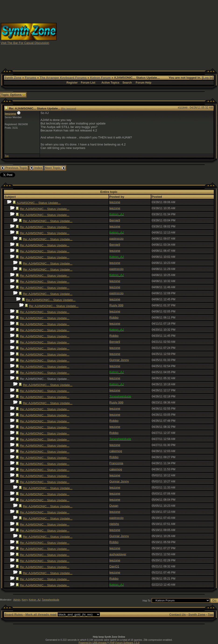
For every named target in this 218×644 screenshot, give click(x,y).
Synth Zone (13, 78)
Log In (208, 78)
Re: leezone (69, 109)
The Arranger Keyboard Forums (63, 78)
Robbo (114, 317)
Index (36, 168)
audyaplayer (118, 554)
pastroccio (117, 239)
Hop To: (147, 601)
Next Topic (55, 168)
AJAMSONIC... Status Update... (39, 203)
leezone (10, 114)
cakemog (116, 451)
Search (127, 83)
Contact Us (177, 614)
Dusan (114, 506)
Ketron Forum (100, 78)
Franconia (116, 463)
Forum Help (144, 83)
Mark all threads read (41, 614)
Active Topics (110, 83)
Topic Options (13, 95)
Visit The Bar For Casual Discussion (25, 43)
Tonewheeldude (51, 600)
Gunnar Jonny (119, 360)
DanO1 (114, 566)
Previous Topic (14, 168)
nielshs (114, 524)
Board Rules (14, 614)
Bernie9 (115, 220)
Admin (17, 600)
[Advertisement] (137, 33)
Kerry (25, 600)
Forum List (88, 83)
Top (7, 156)
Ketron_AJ (35, 600)
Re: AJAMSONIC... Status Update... (45, 209)
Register (72, 83)
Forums (30, 78)
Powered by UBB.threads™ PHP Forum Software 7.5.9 (109, 643)
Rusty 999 (116, 305)
